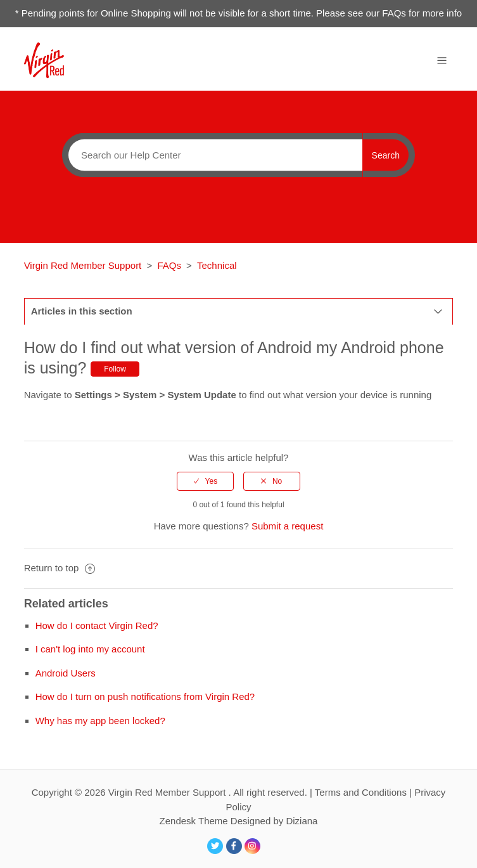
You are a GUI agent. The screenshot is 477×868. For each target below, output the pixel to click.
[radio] (205, 481)
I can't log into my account (90, 649)
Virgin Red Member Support (84, 265)
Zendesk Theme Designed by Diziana (239, 821)
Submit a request (287, 526)
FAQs (169, 265)
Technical (217, 265)
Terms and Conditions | (365, 792)
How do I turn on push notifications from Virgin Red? (145, 696)
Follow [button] (115, 369)
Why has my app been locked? (100, 721)
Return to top (60, 568)
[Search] (212, 155)
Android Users (66, 673)
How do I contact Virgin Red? (97, 625)
